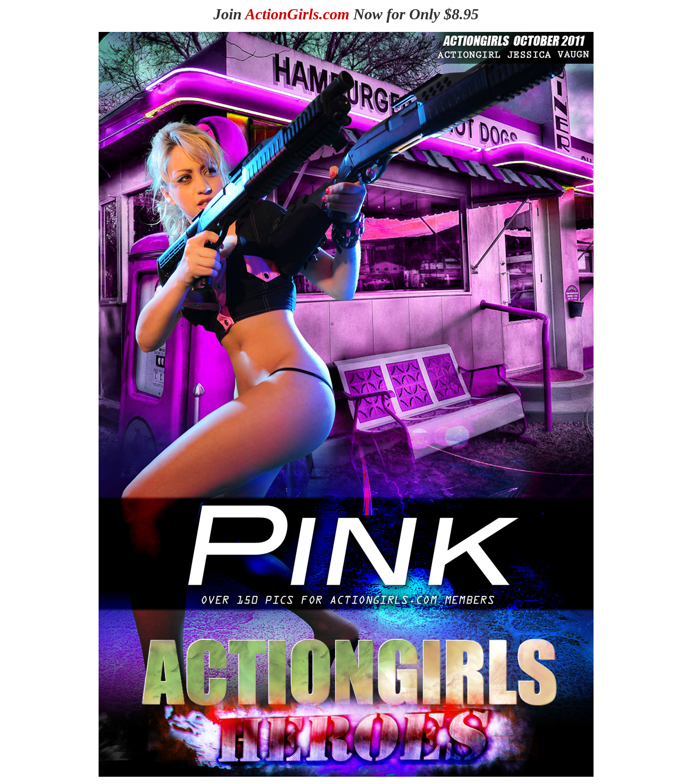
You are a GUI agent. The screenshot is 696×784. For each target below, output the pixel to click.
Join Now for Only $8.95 (346, 14)
